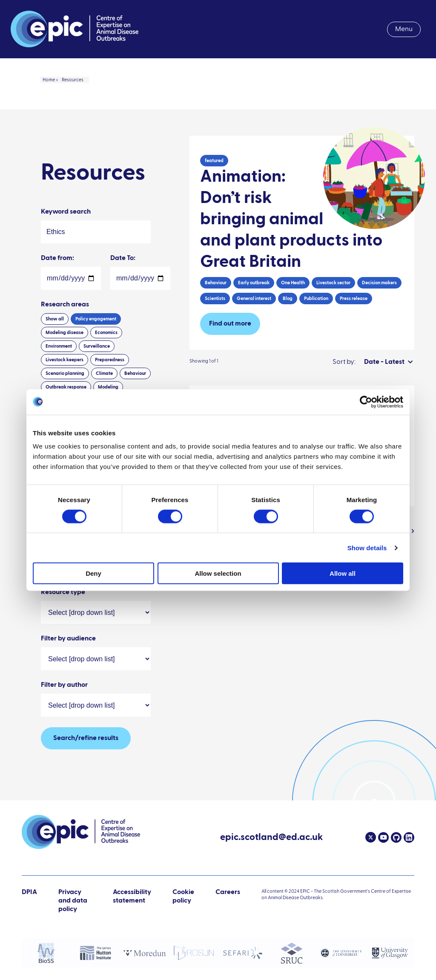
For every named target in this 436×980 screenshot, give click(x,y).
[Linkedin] (408, 837)
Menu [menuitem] (404, 29)
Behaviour (216, 311)
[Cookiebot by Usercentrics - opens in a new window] (366, 402)
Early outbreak (254, 311)
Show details (367, 547)
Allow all (343, 573)
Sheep (52, 600)
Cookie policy (183, 897)
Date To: (123, 287)
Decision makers (379, 311)
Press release (354, 327)
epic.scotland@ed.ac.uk (271, 838)
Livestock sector (333, 311)
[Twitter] (371, 837)
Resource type (63, 621)
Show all (55, 347)
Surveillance (97, 375)
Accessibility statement (132, 897)
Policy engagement (96, 347)
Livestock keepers (65, 388)
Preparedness (110, 388)
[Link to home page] (75, 29)
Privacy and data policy (73, 901)
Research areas (65, 333)
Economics (106, 361)
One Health (293, 311)
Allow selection (218, 573)
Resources (73, 80)
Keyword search (66, 240)
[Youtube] (382, 837)
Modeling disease (65, 361)
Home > (50, 80)
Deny (93, 573)
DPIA (29, 901)
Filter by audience (68, 667)
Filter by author (64, 714)
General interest (254, 327)
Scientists (215, 327)
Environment (59, 375)
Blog (288, 327)
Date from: (57, 287)
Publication (316, 327)
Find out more (230, 352)
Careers (228, 892)
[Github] (395, 837)
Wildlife (79, 600)
